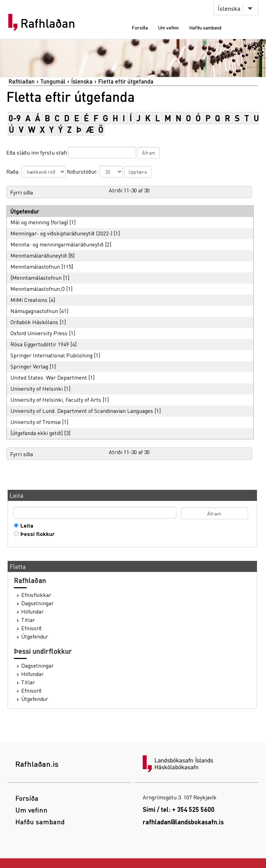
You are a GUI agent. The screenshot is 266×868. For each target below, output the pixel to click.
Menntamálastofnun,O (38, 289)
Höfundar (32, 611)
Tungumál (53, 81)
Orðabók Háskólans (34, 322)
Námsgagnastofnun (34, 311)
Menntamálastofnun (35, 266)
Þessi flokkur (36, 534)
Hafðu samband (205, 27)
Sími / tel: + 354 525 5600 (179, 809)
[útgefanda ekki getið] (37, 433)
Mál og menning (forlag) (39, 222)
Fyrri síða (21, 192)
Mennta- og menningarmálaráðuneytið (57, 244)
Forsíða (140, 27)
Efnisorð (31, 628)
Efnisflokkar (36, 595)
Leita (25, 526)
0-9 (15, 118)
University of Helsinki (37, 388)
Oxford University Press (39, 333)
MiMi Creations (29, 300)
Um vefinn (169, 27)
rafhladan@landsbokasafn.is (183, 822)
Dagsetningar (37, 603)
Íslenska (229, 8)
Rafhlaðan (48, 23)
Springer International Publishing (51, 355)
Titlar (28, 620)
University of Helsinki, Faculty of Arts (56, 400)
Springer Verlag (29, 366)
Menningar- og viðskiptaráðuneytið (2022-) (61, 233)
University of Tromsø (36, 422)
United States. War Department (49, 377)
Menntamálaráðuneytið (39, 255)
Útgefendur (35, 636)
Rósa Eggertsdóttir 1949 (40, 344)
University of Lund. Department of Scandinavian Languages (82, 411)
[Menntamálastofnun (36, 277)
